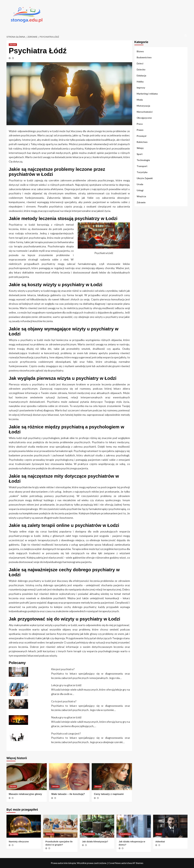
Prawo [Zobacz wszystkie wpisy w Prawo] (159, 834)
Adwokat (160, 841)
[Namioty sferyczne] (24, 826)
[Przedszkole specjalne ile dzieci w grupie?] (60, 826)
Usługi (140, 190)
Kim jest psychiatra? (63, 669)
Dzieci (140, 63)
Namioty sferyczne (19, 841)
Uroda (140, 184)
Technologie (143, 160)
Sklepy (140, 148)
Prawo (140, 130)
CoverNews (115, 863)
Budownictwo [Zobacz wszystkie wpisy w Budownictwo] (88, 834)
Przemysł (142, 136)
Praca (140, 124)
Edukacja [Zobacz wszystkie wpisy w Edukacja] (50, 834)
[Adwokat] (170, 826)
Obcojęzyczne (144, 118)
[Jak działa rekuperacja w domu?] (134, 826)
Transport (142, 166)
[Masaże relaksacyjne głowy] (27, 777)
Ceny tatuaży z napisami (109, 794)
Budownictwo (144, 57)
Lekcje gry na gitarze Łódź (66, 685)
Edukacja (141, 76)
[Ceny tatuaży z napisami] (112, 777)
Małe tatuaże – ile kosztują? (68, 794)
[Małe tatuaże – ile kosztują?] (69, 777)
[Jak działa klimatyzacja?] (97, 826)
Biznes (140, 51)
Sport (140, 154)
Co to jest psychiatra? (64, 701)
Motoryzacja (143, 106)
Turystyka (142, 172)
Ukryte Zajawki (145, 178)
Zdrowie (141, 202)
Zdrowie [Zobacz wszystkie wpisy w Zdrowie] (13, 45)
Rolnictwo (142, 142)
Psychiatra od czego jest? (66, 733)
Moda (140, 100)
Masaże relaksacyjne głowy (25, 794)
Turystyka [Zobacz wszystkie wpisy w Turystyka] (14, 834)
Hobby (140, 82)
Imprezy (141, 88)
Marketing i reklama (147, 94)
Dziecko (141, 69)
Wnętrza (141, 196)
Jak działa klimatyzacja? (95, 841)
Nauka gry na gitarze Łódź (66, 717)
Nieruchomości (145, 112)
